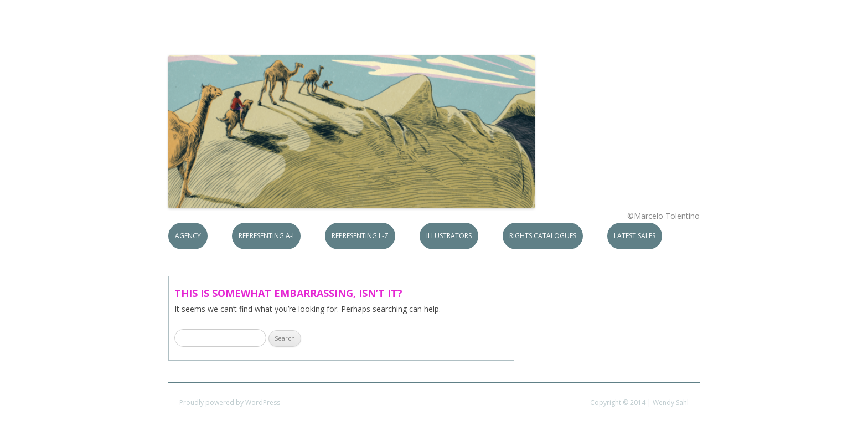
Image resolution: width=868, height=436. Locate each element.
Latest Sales (635, 236)
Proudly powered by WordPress (230, 402)
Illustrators (449, 236)
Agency (188, 236)
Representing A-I (266, 236)
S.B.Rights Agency (250, 34)
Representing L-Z (360, 236)
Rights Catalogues (543, 236)
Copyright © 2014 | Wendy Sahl (639, 402)
